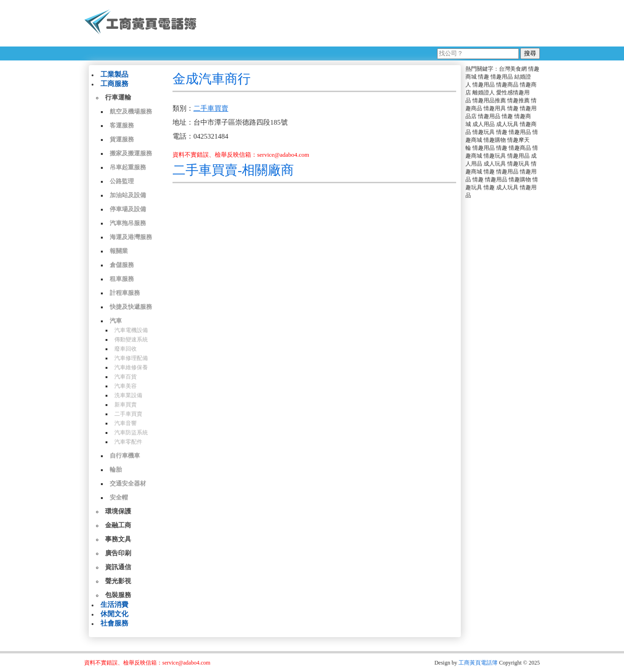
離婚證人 (484, 93)
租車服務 (122, 279)
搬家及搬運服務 (131, 153)
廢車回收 (126, 349)
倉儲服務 (122, 265)
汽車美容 (126, 386)
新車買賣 (126, 405)
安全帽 (119, 497)
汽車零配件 (128, 442)
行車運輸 (118, 97)
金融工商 (118, 525)
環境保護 (118, 511)
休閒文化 (114, 614)
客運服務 (122, 125)
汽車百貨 (126, 377)
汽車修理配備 (131, 358)
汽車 (116, 321)
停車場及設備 (128, 209)
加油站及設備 (128, 195)
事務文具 (118, 539)
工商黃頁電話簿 (478, 663)
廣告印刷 (118, 553)
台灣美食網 (513, 69)
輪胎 (116, 469)
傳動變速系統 (131, 339)
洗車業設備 (128, 395)
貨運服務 (122, 139)
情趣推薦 (518, 100)
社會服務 (114, 623)
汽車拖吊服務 (128, 223)
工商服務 (114, 84)
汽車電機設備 (131, 330)
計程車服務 (125, 293)
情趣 (484, 77)
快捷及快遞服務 (131, 307)
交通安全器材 (128, 483)
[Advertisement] (372, 23)
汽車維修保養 (131, 367)
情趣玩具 (484, 132)
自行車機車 (125, 456)
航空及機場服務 (131, 111)
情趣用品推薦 (489, 100)
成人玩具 (507, 124)
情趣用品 (502, 77)
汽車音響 (126, 423)
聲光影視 (118, 581)
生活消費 (114, 605)
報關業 (119, 251)
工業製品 (114, 74)
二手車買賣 (128, 414)
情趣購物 (495, 140)
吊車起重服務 (128, 167)
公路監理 (122, 181)
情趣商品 (507, 85)
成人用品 (484, 124)
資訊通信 (118, 567)
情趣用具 (495, 108)
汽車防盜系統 (131, 432)
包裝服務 (118, 595)
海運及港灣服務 (131, 237)
